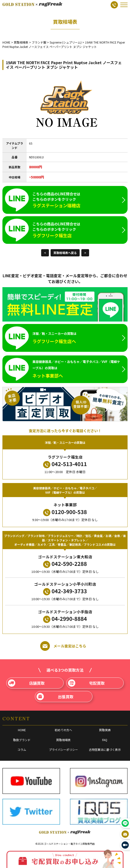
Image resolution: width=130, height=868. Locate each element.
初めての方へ (63, 730)
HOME (22, 730)
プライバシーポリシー (63, 749)
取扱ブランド (22, 740)
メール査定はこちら (63, 646)
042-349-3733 (65, 591)
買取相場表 (63, 740)
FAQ (105, 740)
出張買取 (55, 697)
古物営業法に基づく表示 (105, 749)
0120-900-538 (65, 512)
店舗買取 (26, 683)
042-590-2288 (65, 564)
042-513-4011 (65, 464)
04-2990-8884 (65, 619)
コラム (22, 749)
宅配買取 (86, 683)
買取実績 (105, 730)
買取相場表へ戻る (65, 253)
